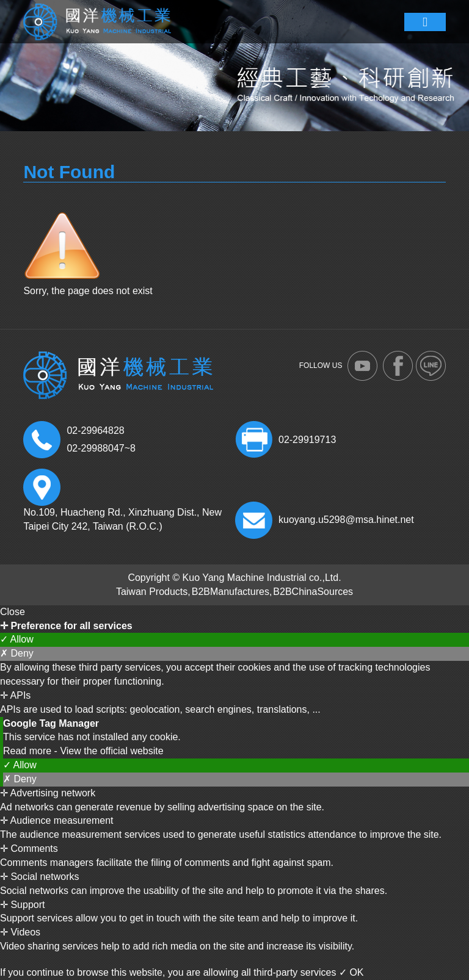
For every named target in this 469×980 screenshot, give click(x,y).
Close (13, 612)
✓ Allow (17, 639)
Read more (29, 751)
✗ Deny (17, 653)
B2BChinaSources (313, 592)
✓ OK (351, 972)
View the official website (111, 751)
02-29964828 (95, 431)
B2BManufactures (231, 592)
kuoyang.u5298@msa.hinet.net (346, 520)
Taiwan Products (152, 592)
